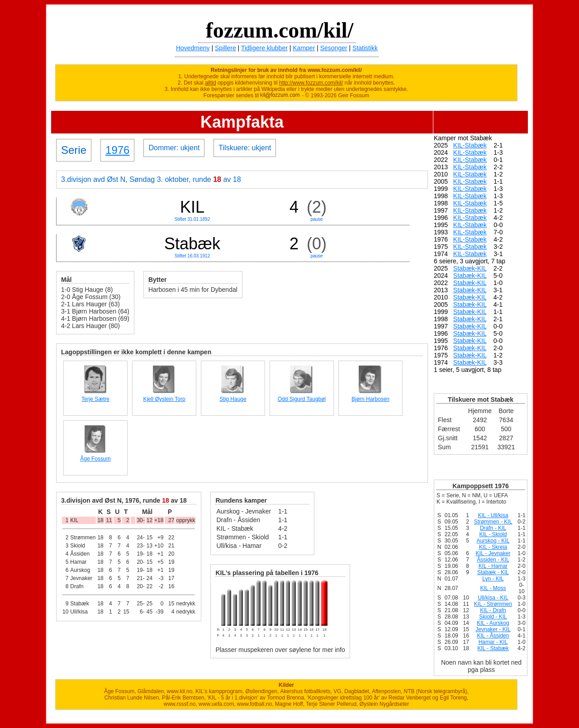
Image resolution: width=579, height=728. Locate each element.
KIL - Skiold (493, 534)
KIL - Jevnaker (493, 553)
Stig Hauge (233, 399)
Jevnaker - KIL (493, 629)
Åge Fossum (95, 459)
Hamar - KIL (493, 642)
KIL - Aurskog (493, 623)
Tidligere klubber (264, 48)
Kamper (304, 48)
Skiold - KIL (493, 617)
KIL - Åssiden (493, 636)
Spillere (225, 48)
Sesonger (334, 48)
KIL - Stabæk (493, 648)
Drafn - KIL (493, 528)
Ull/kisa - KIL (493, 598)
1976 (117, 150)
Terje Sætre (95, 399)
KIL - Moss (493, 588)
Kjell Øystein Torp (164, 399)
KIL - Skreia (493, 547)
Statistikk (365, 48)
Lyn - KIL (493, 579)
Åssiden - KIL (493, 560)
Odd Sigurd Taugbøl (302, 399)
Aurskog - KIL (493, 541)
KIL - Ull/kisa (493, 515)
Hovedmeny (193, 48)
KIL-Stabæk (470, 145)
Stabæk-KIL (470, 268)
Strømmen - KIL (493, 522)
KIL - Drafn (493, 610)
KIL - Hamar (493, 566)
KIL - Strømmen (493, 604)
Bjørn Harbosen (370, 399)
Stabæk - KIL (493, 572)
